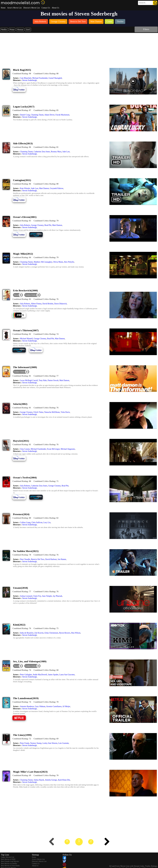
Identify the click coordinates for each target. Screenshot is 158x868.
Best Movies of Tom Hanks (10, 866)
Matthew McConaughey (43, 262)
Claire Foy (37, 596)
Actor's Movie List (14, 8)
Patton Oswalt (53, 380)
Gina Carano (25, 449)
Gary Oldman (40, 706)
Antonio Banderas (27, 706)
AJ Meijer (66, 706)
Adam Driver (49, 115)
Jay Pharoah (57, 596)
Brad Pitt (48, 225)
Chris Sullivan (37, 522)
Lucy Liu (47, 522)
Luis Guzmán (64, 743)
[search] (148, 3)
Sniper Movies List (8, 857)
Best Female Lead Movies (10, 861)
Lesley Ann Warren (50, 743)
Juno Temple (47, 596)
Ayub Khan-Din (64, 780)
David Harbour (51, 559)
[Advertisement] (79, 49)
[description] (22, 74)
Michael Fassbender (40, 78)
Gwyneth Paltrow (56, 188)
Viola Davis (65, 412)
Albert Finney (36, 304)
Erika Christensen (51, 633)
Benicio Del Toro (38, 559)
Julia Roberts (25, 225)
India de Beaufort (27, 633)
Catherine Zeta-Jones (42, 152)
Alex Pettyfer (69, 262)
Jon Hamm (62, 559)
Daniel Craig (25, 115)
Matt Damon (44, 188)
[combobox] (143, 3)
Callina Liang (25, 522)
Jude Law (66, 152)
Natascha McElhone (52, 412)
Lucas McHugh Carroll (29, 380)
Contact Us (46, 8)
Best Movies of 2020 (8, 859)
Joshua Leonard (26, 596)
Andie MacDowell (40, 675)
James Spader (53, 675)
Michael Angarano (68, 449)
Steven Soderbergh (29, 80)
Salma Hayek (39, 780)
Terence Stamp (36, 743)
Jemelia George (51, 780)
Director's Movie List (32, 8)
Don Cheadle (25, 559)
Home (3, 8)
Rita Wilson (76, 633)
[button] (32, 295)
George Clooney (37, 225)
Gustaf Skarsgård (55, 78)
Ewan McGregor (53, 449)
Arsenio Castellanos (54, 706)
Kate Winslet (25, 188)
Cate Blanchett (26, 78)
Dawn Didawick (60, 304)
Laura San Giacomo (67, 675)
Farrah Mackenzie (62, 115)
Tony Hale (43, 380)
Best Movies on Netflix (9, 863)
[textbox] (143, 3)
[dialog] (18, 295)
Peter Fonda (25, 743)
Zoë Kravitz (39, 633)
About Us (55, 8)
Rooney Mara (56, 152)
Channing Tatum (37, 115)
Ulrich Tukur (38, 412)
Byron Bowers (65, 633)
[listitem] (40, 22)
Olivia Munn (58, 262)
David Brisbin (48, 304)
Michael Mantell (26, 339)
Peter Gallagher (26, 675)
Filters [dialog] (146, 29)
